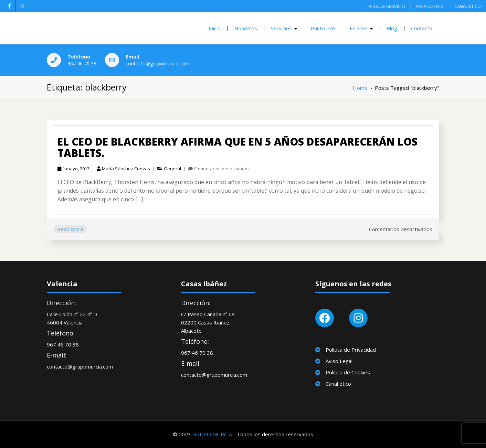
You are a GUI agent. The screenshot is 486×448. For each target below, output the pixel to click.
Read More (70, 229)
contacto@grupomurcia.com (157, 63)
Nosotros (246, 28)
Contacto (422, 28)
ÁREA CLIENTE (430, 6)
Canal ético (338, 384)
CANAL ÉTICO (468, 6)
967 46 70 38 (82, 63)
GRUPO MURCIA (212, 434)
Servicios (281, 28)
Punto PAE (323, 28)
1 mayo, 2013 (73, 169)
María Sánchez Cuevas (123, 169)
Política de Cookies (348, 372)
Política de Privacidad (351, 350)
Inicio (215, 28)
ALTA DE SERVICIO (387, 6)
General (172, 169)
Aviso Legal (339, 361)
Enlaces (359, 28)
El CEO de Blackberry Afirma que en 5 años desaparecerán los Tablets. (237, 147)
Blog (392, 28)
